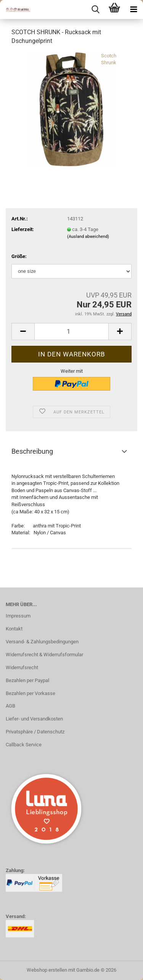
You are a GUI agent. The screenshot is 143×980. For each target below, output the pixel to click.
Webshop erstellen (47, 970)
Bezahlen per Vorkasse (31, 693)
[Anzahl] (71, 332)
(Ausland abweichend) (88, 237)
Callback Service (24, 745)
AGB (10, 706)
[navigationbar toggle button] (133, 9)
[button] (23, 332)
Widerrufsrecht (22, 667)
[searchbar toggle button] (95, 9)
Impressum (18, 616)
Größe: (19, 256)
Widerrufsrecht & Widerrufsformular (44, 655)
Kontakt (14, 629)
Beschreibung (32, 451)
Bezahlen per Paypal (27, 680)
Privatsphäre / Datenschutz (35, 732)
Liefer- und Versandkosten (34, 719)
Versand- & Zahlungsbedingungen (42, 642)
